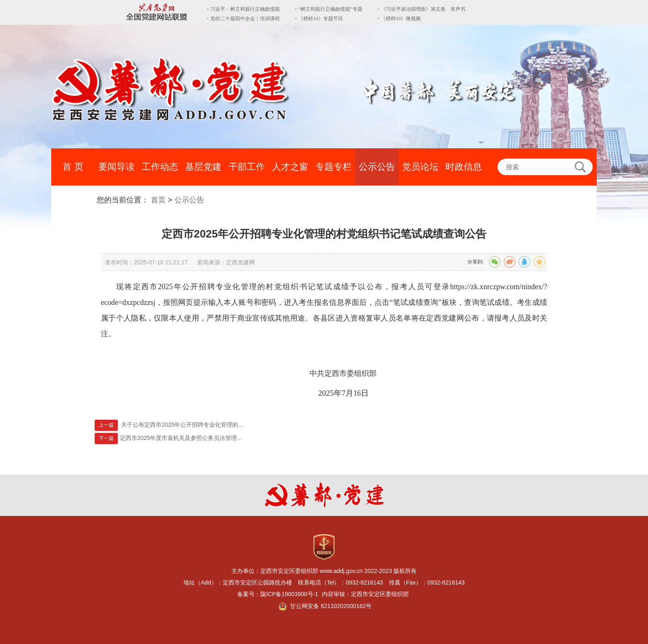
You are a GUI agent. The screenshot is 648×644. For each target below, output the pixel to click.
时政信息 (464, 167)
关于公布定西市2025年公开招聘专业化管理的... (182, 425)
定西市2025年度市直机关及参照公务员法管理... (181, 438)
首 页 (73, 167)
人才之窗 (290, 167)
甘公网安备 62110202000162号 (331, 606)
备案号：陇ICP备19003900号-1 (279, 594)
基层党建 (203, 167)
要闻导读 (117, 167)
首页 (158, 200)
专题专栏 (334, 167)
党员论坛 (420, 167)
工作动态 (160, 167)
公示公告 (377, 167)
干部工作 (247, 167)
